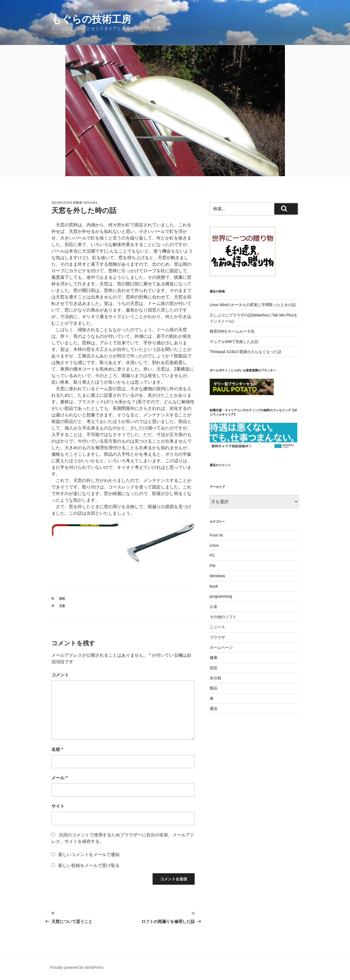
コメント (60, 675)
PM (213, 566)
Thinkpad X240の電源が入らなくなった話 (246, 352)
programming (221, 596)
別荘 (62, 599)
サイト (58, 806)
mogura (91, 203)
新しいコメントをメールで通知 (89, 855)
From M (216, 535)
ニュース (217, 627)
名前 (57, 749)
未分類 (215, 678)
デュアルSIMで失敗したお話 (234, 342)
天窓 (62, 606)
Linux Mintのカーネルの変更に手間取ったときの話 (253, 305)
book (214, 586)
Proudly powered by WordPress (77, 967)
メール (59, 778)
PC (212, 555)
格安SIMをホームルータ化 (232, 331)
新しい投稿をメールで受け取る (89, 865)
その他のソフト (223, 617)
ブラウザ (217, 637)
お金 (214, 606)
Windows (218, 576)
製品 (214, 688)
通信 (214, 709)
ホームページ (221, 647)
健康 (214, 658)
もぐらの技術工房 (91, 19)
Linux (214, 545)
